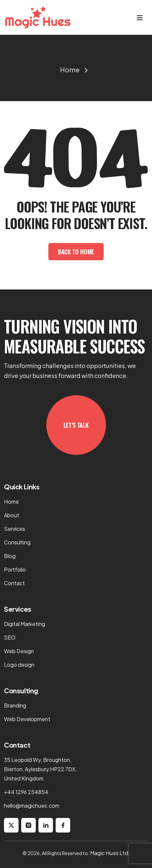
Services (15, 529)
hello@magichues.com (32, 806)
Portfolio (15, 569)
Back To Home (76, 252)
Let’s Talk (76, 425)
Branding (15, 705)
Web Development (27, 719)
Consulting (17, 542)
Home (70, 69)
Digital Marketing (25, 624)
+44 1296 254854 (26, 792)
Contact (14, 583)
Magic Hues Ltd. (110, 853)
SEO (10, 637)
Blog (10, 556)
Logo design (19, 665)
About (12, 515)
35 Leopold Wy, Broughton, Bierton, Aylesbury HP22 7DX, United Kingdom (40, 769)
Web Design (19, 651)
